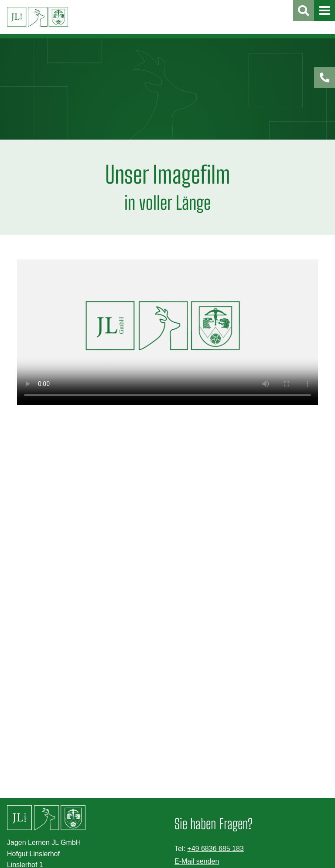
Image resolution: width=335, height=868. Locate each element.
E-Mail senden (197, 861)
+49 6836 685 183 (215, 849)
